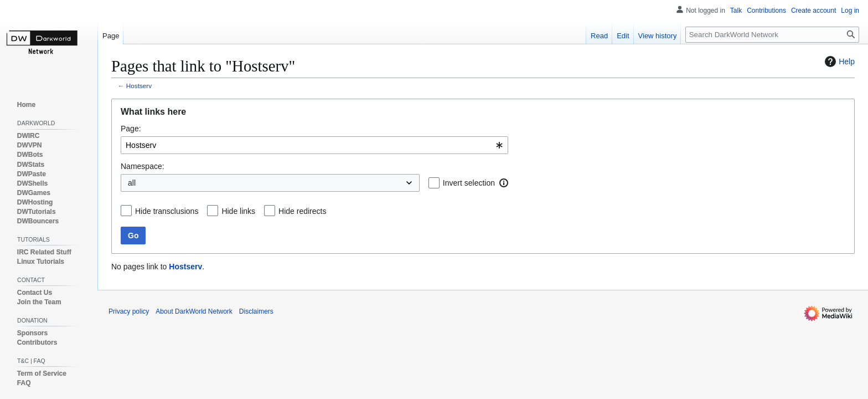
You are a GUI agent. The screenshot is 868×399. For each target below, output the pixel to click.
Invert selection (469, 183)
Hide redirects (302, 211)
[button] (504, 183)
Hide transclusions (167, 211)
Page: (131, 129)
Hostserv (139, 86)
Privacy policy (129, 311)
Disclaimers (256, 311)
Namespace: (143, 166)
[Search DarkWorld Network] (772, 35)
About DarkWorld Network (194, 311)
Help (838, 62)
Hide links (238, 211)
